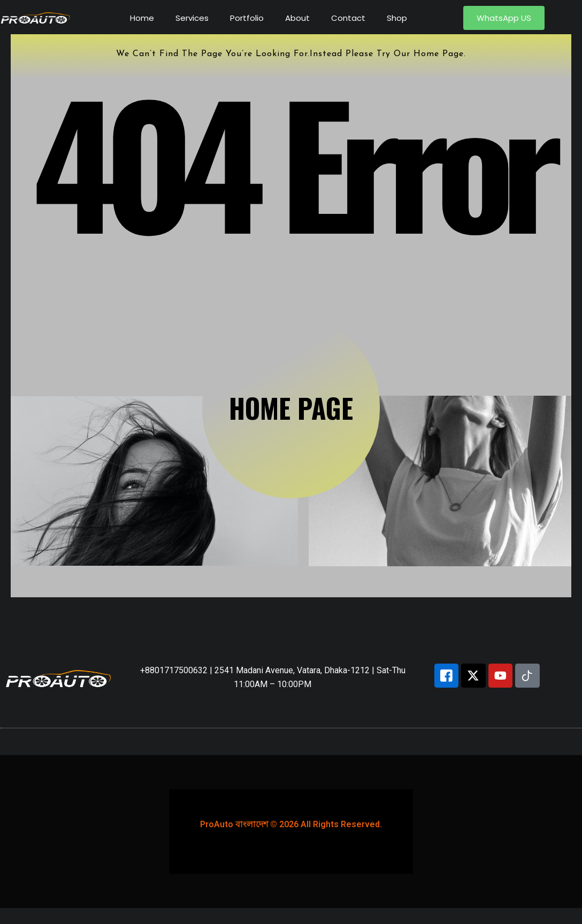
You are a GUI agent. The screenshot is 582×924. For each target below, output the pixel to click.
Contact (348, 18)
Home (142, 18)
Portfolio (247, 18)
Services (192, 18)
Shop (397, 18)
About (297, 18)
